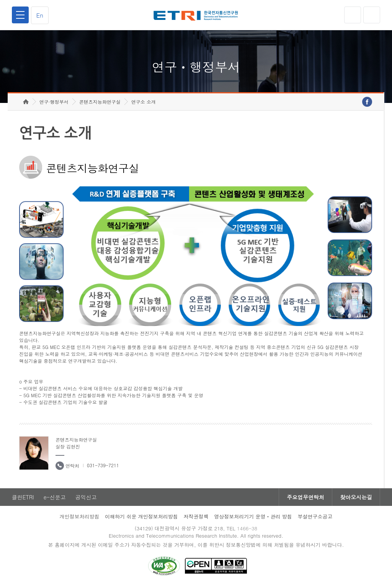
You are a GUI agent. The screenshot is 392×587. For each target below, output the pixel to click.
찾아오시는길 (356, 497)
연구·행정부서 (54, 102)
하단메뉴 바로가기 (0, 0)
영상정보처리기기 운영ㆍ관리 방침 (253, 516)
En (40, 15)
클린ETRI (23, 497)
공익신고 (86, 497)
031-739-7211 (103, 465)
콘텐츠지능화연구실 (100, 102)
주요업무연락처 (305, 497)
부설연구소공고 (315, 516)
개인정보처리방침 (79, 516)
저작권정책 (196, 516)
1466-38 (247, 528)
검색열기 (372, 15)
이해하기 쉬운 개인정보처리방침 (141, 516)
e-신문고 (55, 497)
